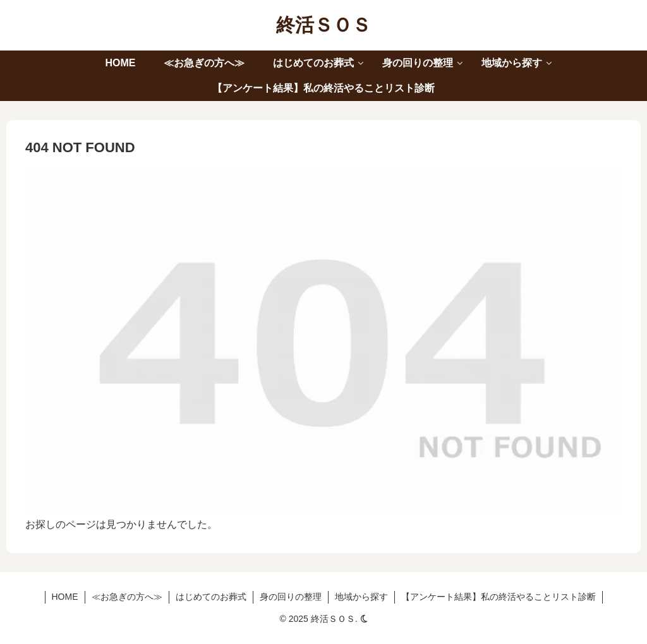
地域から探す (361, 597)
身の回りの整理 (291, 597)
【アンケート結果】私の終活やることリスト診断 (499, 597)
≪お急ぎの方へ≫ (127, 597)
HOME (65, 597)
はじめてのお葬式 (211, 597)
